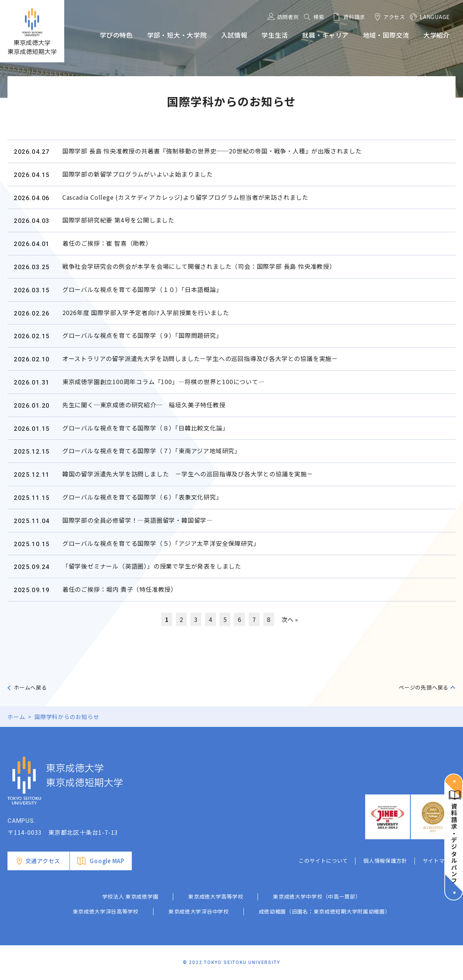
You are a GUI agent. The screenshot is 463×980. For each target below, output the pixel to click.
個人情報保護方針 (385, 861)
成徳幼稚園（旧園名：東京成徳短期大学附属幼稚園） (325, 911)
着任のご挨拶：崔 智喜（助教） (107, 243)
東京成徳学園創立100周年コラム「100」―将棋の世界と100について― (164, 382)
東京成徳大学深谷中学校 (199, 911)
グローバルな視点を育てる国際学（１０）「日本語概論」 (142, 289)
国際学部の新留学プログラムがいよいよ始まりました (138, 174)
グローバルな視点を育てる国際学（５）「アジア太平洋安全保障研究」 (161, 543)
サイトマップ (439, 861)
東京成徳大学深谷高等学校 (106, 911)
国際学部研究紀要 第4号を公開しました (118, 220)
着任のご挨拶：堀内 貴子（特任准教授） (120, 589)
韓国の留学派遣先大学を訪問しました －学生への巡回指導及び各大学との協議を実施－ (188, 474)
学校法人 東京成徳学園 (130, 896)
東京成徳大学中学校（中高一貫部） (317, 896)
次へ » (290, 619)
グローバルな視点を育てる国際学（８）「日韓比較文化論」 (146, 428)
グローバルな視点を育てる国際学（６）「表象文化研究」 (142, 497)
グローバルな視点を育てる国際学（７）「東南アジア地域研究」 (152, 451)
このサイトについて (323, 861)
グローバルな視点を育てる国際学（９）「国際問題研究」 (142, 335)
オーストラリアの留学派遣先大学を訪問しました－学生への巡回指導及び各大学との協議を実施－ (200, 358)
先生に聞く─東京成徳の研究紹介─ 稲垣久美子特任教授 (144, 405)
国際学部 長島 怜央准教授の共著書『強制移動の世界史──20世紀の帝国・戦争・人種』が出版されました (212, 151)
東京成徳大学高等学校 (216, 896)
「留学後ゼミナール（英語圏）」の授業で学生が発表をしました (152, 566)
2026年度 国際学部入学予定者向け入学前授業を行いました (146, 312)
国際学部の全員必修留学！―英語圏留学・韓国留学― (138, 520)
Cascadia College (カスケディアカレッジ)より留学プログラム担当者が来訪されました (185, 197)
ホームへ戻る (30, 687)
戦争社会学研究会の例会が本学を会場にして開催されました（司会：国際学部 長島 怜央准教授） (199, 266)
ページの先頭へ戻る (424, 687)
